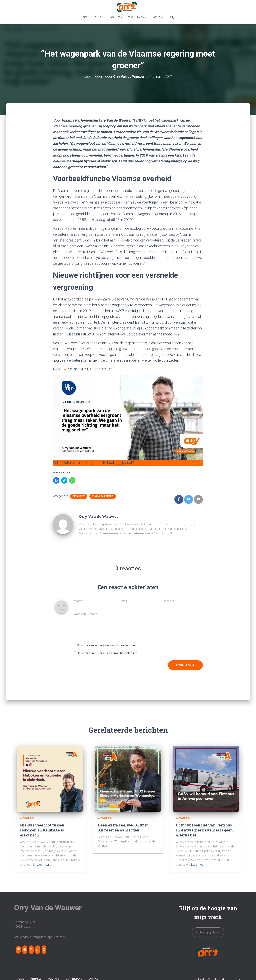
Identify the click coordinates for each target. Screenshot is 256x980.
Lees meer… (44, 864)
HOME (85, 17)
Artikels (100, 17)
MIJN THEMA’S (137, 17)
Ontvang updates (208, 932)
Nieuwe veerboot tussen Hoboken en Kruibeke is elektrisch (42, 830)
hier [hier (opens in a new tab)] (64, 369)
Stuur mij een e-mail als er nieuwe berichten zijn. (107, 653)
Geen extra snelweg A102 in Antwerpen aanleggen (123, 827)
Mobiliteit (79, 496)
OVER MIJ (116, 17)
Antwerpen (27, 818)
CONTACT (158, 17)
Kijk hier (141, 463)
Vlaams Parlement (103, 496)
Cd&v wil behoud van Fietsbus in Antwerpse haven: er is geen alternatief (204, 830)
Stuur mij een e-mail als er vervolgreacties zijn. (106, 645)
